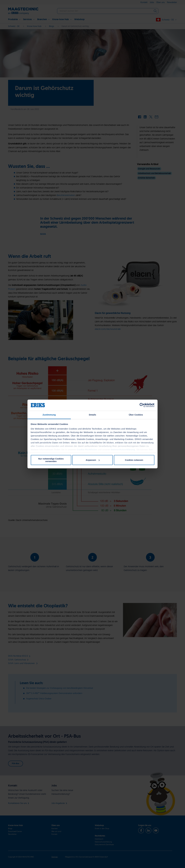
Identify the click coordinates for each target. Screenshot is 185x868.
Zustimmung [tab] (49, 415)
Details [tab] (92, 415)
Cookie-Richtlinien (87, 450)
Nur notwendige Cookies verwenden (51, 460)
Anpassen (93, 460)
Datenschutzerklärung (123, 450)
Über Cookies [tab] (136, 415)
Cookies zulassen (134, 460)
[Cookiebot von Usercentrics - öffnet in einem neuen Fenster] (142, 405)
